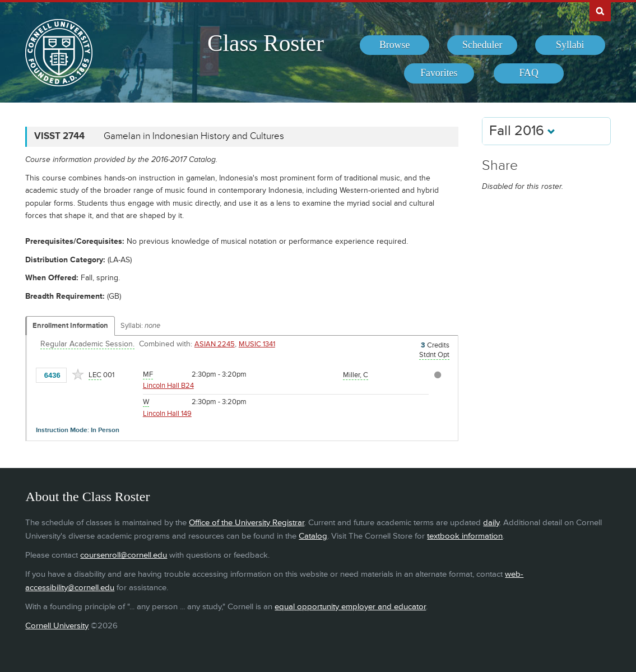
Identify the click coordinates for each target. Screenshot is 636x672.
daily (491, 523)
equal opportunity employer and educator (350, 607)
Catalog (313, 536)
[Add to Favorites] (78, 374)
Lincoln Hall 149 (167, 414)
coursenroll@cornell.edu (124, 555)
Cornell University (57, 626)
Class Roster (266, 43)
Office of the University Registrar (247, 523)
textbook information (465, 536)
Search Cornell (600, 11)
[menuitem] (395, 45)
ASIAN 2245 (215, 344)
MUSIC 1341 (257, 344)
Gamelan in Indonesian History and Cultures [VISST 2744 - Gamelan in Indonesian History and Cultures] (194, 136)
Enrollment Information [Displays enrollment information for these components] (70, 326)
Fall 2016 (522, 131)
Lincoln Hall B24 (168, 386)
